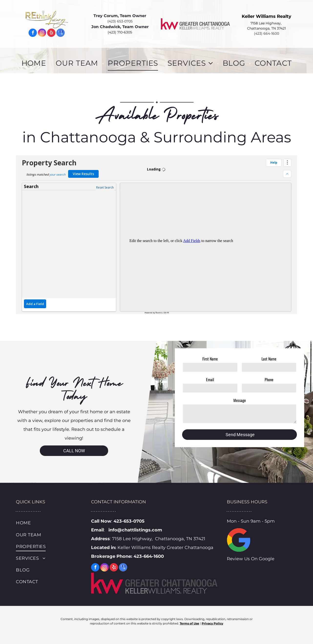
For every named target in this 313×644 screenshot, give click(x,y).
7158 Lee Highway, (266, 23)
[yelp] (51, 33)
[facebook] (33, 33)
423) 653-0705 (121, 21)
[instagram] (42, 33)
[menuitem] (35, 63)
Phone (269, 380)
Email (210, 380)
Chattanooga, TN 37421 (266, 28)
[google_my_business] (61, 33)
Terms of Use (189, 623)
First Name (210, 359)
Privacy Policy (212, 623)
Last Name (269, 359)
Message (240, 400)
